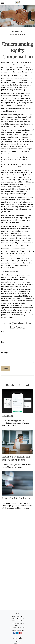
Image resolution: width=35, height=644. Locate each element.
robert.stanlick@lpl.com (18, 630)
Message (5, 353)
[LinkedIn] (17, 633)
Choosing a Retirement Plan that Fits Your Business (16, 458)
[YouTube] (20, 633)
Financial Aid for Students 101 (17, 498)
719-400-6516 (20, 617)
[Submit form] (6, 369)
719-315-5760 (20, 618)
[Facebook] (14, 633)
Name (3, 331)
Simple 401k (8, 416)
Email (3, 342)
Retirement (18, 641)
